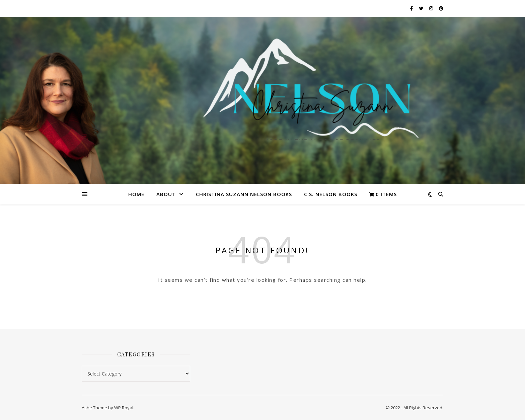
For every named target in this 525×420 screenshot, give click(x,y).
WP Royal (124, 408)
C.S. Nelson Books (331, 194)
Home (136, 194)
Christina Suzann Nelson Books (244, 194)
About (166, 194)
